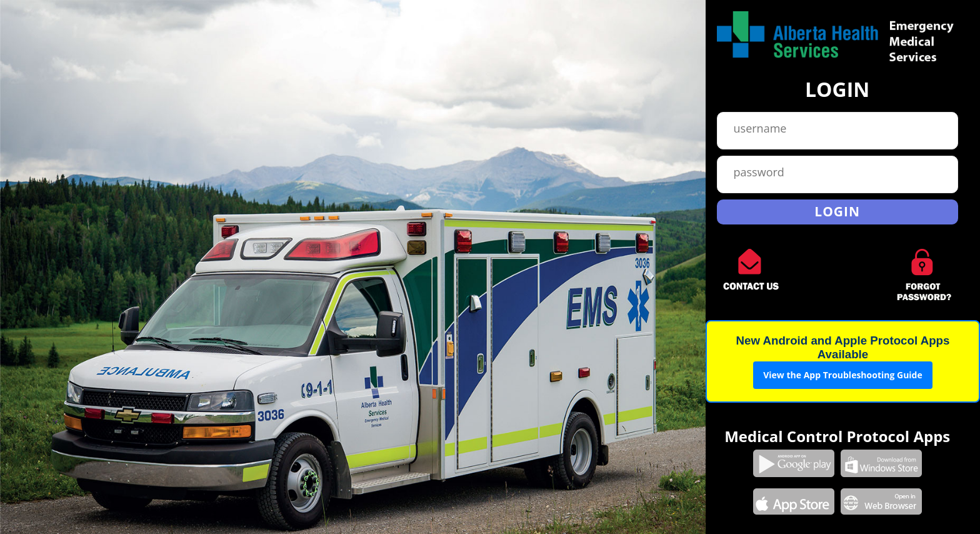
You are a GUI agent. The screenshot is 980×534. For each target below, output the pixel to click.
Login (837, 211)
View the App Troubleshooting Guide (843, 375)
